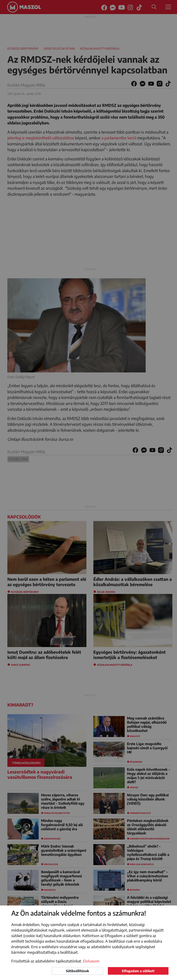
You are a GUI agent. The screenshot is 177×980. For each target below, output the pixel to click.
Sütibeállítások (77, 971)
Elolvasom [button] (91, 961)
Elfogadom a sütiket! (138, 971)
